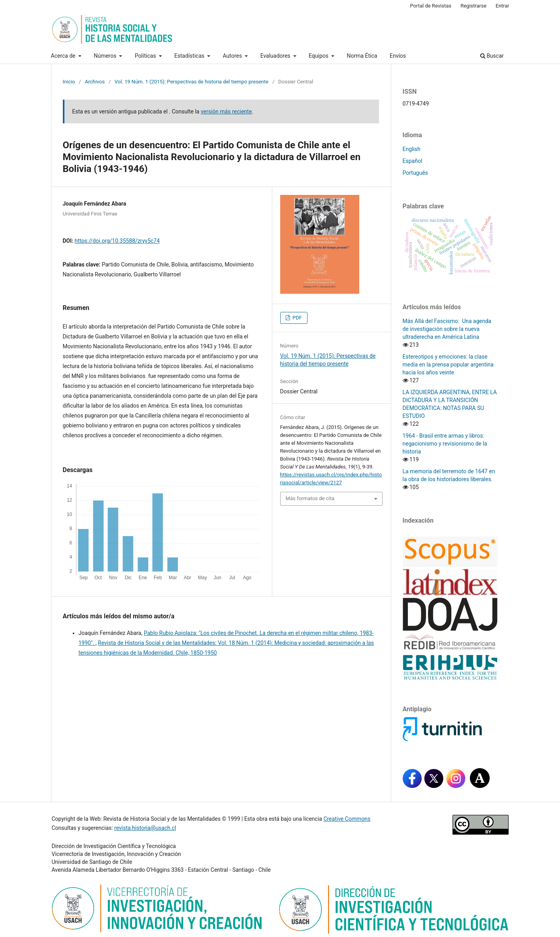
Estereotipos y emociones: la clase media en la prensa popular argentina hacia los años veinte (448, 365)
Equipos (319, 56)
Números (106, 56)
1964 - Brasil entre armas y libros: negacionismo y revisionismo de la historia (445, 444)
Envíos (398, 56)
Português (415, 173)
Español (413, 161)
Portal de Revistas (431, 6)
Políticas (146, 56)
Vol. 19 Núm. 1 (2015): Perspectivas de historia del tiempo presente (191, 82)
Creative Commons (347, 819)
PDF (297, 318)
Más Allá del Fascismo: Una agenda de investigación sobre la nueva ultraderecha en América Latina (447, 329)
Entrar (502, 6)
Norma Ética (362, 56)
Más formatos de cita (310, 498)
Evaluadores (276, 56)
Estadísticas (190, 56)
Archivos (95, 82)
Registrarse (473, 6)
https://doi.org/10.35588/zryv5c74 (117, 241)
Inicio (69, 82)
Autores (233, 56)
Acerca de (64, 56)
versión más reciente (226, 111)
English (412, 149)
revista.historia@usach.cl (145, 828)
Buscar (492, 56)
